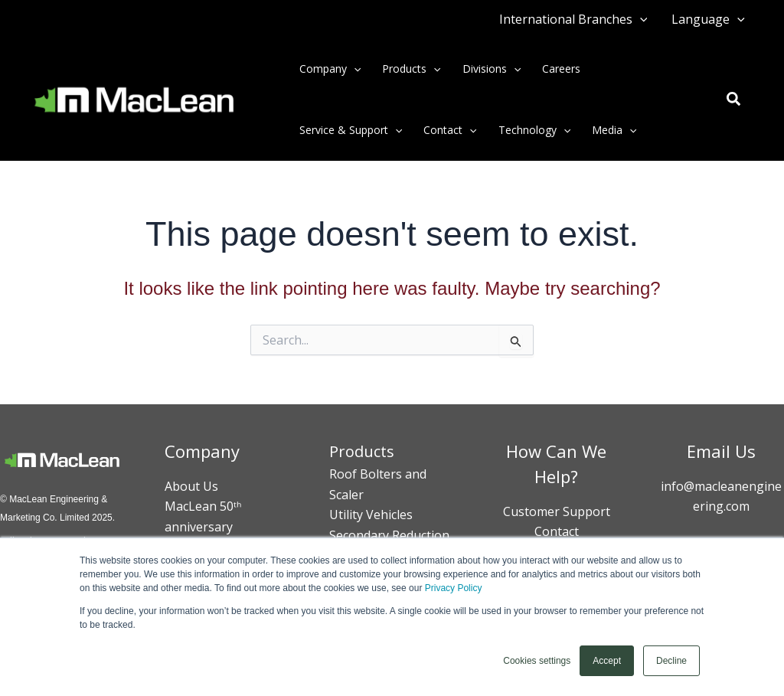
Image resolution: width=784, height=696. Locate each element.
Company (330, 69)
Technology (534, 130)
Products (411, 69)
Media (614, 130)
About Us (191, 486)
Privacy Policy (454, 588)
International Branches (573, 19)
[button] (640, 19)
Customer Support (557, 511)
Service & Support (351, 130)
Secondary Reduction (389, 535)
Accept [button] (607, 661)
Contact (450, 130)
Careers (561, 69)
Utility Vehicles (371, 515)
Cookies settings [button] (537, 661)
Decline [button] (671, 661)
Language (708, 19)
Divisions (492, 69)
